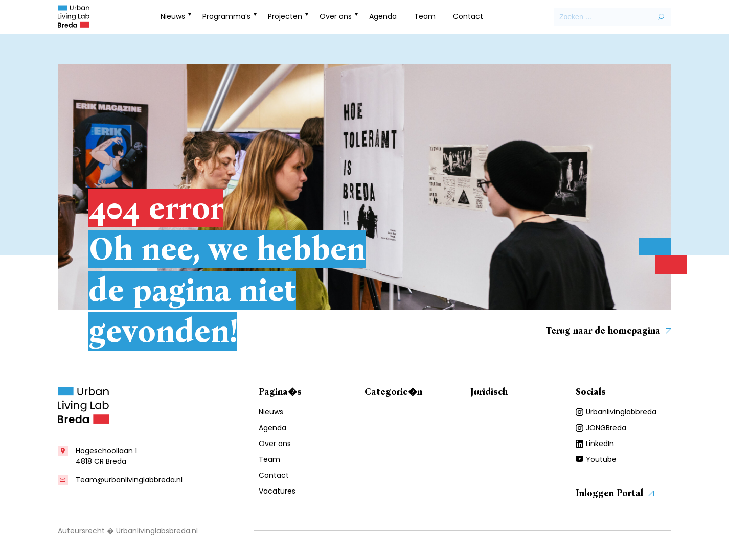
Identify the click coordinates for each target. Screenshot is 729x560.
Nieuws (173, 17)
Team (425, 17)
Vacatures (277, 491)
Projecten (285, 17)
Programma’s (226, 17)
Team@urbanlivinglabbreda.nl (129, 480)
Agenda (383, 17)
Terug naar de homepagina (609, 331)
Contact (468, 17)
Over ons (336, 17)
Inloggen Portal (615, 493)
